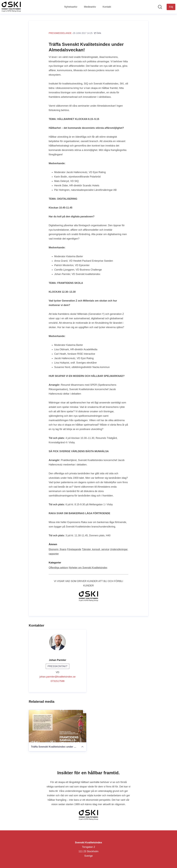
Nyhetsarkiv (71, 7)
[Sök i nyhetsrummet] (160, 7)
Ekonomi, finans (58, 549)
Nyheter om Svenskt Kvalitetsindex (88, 568)
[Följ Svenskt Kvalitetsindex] (171, 7)
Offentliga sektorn (58, 568)
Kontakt (107, 7)
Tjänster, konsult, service (96, 549)
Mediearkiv (90, 7)
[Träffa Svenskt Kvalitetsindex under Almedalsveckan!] (58, 726)
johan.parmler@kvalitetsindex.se (58, 677)
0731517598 (58, 681)
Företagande (74, 549)
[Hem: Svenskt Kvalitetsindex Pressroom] (11, 7)
